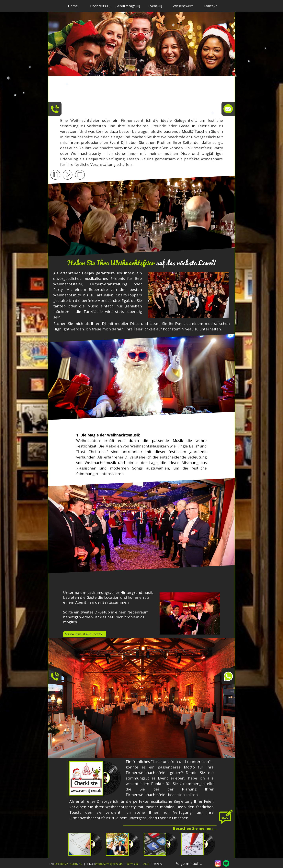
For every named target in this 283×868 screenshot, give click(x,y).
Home (73, 6)
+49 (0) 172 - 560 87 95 (68, 864)
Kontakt (210, 6)
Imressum (133, 864)
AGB (146, 864)
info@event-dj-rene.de (109, 864)
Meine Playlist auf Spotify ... (85, 634)
